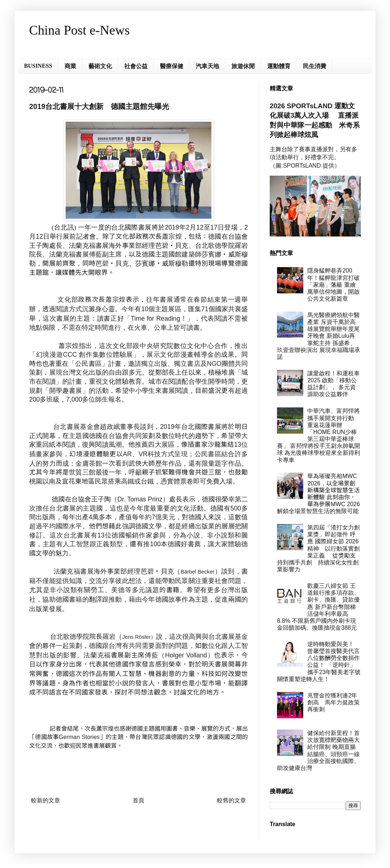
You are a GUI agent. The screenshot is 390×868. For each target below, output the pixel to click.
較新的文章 (46, 800)
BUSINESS (38, 66)
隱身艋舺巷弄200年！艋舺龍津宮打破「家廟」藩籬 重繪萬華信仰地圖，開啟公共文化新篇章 (334, 285)
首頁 (139, 800)
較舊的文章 (231, 800)
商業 (70, 66)
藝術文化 (100, 66)
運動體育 (279, 66)
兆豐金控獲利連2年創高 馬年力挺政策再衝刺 (334, 702)
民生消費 (315, 66)
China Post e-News (79, 30)
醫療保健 (172, 66)
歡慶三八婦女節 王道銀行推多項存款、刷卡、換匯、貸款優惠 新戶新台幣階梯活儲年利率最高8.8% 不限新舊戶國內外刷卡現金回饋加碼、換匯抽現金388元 (318, 607)
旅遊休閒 (243, 66)
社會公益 (136, 66)
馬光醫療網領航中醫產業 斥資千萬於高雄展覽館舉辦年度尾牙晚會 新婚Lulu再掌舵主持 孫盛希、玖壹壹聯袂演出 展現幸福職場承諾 (319, 336)
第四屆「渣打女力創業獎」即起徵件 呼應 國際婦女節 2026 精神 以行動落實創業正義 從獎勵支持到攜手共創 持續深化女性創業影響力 (318, 548)
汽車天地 (207, 66)
